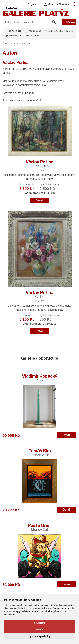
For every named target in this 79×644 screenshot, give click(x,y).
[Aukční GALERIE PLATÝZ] (36, 16)
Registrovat (34, 4)
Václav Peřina (25, 44)
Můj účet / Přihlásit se (57, 4)
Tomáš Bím (40, 453)
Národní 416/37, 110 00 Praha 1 (25, 36)
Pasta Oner (40, 527)
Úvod (5, 44)
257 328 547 (15, 31)
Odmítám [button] (39, 629)
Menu (69, 22)
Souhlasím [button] (39, 623)
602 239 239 (35, 31)
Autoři (13, 44)
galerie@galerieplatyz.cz (61, 31)
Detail (40, 200)
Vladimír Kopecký (40, 378)
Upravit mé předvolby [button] (39, 636)
